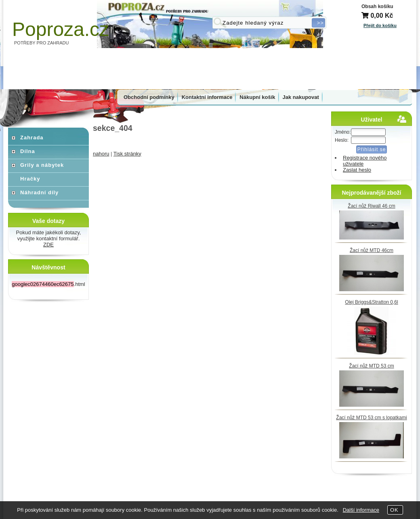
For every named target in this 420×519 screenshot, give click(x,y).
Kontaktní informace (207, 97)
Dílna (28, 151)
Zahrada (32, 138)
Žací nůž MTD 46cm (372, 250)
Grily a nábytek (42, 165)
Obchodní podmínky (149, 97)
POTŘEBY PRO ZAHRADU (42, 43)
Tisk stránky (127, 154)
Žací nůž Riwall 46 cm (371, 206)
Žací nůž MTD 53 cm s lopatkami (371, 418)
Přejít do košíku (380, 25)
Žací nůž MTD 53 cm (371, 366)
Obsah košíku (377, 6)
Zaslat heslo (357, 170)
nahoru (101, 154)
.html (48, 284)
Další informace (361, 510)
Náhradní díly (39, 192)
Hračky (30, 179)
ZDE (48, 245)
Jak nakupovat (301, 97)
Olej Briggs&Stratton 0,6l (371, 302)
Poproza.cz (61, 29)
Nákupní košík (257, 97)
